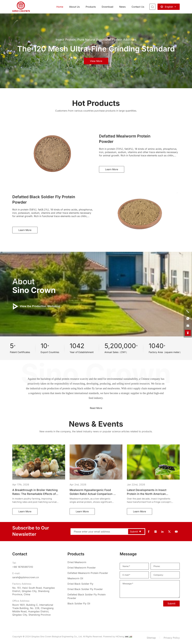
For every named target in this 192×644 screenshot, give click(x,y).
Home (60, 7)
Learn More (112, 207)
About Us (74, 7)
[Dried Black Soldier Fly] (88, 584)
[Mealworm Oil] (88, 578)
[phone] (188, 311)
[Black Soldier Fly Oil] (88, 603)
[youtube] (176, 532)
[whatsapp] (188, 318)
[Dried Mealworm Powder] (88, 568)
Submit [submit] (136, 532)
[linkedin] (162, 532)
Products (91, 7)
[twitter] (169, 532)
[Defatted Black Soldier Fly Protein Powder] (88, 596)
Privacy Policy (172, 638)
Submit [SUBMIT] (171, 603)
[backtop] (188, 333)
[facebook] (149, 532)
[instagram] (156, 532)
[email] (188, 326)
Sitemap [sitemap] (151, 638)
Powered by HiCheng (114, 636)
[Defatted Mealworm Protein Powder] (88, 573)
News (122, 7)
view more (96, 61)
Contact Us (138, 7)
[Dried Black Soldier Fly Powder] (88, 589)
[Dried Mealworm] (88, 562)
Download (107, 7)
